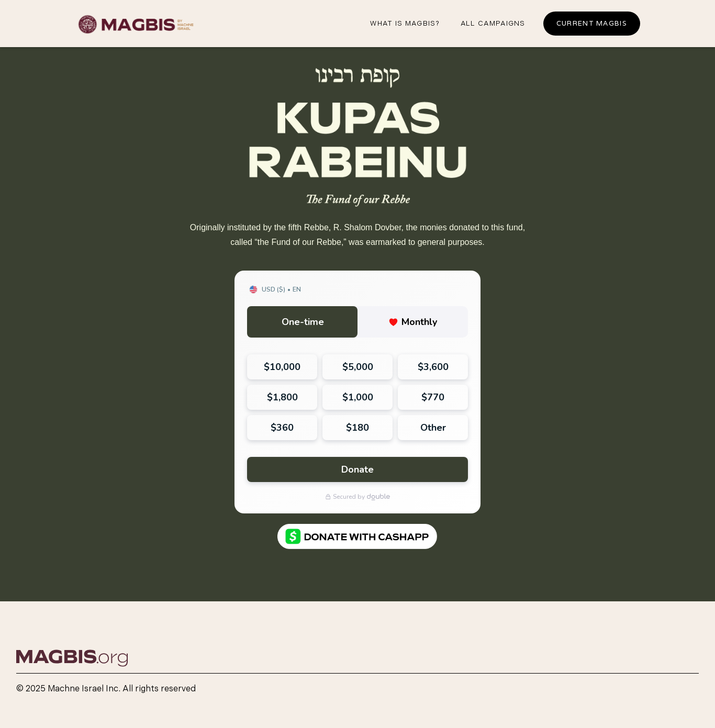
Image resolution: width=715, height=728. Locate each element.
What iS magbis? (405, 24)
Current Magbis (592, 23)
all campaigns (493, 24)
